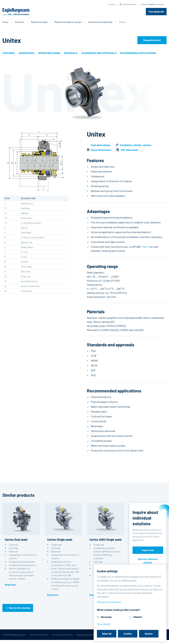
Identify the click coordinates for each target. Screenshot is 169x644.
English (152, 4)
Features (9, 53)
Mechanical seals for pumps (68, 22)
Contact (112, 4)
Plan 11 (145, 247)
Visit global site (156, 12)
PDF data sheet (129, 150)
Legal (106, 635)
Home (5, 22)
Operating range (49, 53)
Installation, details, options (136, 145)
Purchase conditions (62, 635)
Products (20, 22)
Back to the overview (20, 608)
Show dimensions (101, 150)
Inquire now (148, 550)
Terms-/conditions (39, 635)
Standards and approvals (99, 53)
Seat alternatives (101, 145)
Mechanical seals (39, 22)
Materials (71, 53)
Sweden (144, 4)
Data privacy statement (88, 635)
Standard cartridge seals (100, 22)
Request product (152, 40)
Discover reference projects (148, 561)
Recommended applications (138, 53)
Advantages (26, 53)
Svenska (160, 4)
